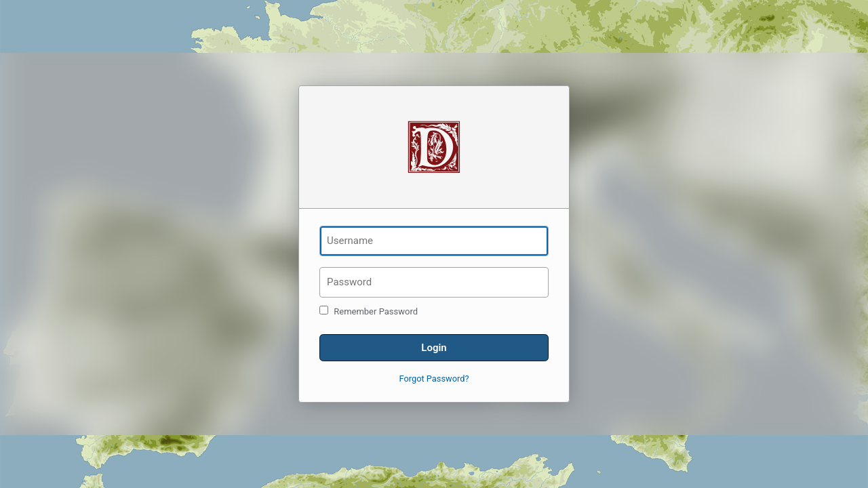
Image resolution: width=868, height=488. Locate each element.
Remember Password (369, 311)
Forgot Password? (434, 379)
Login (434, 348)
